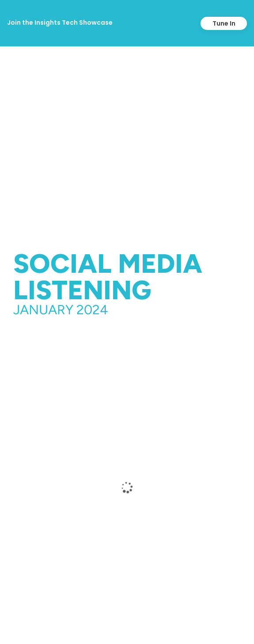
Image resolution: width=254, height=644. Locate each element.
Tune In (224, 23)
